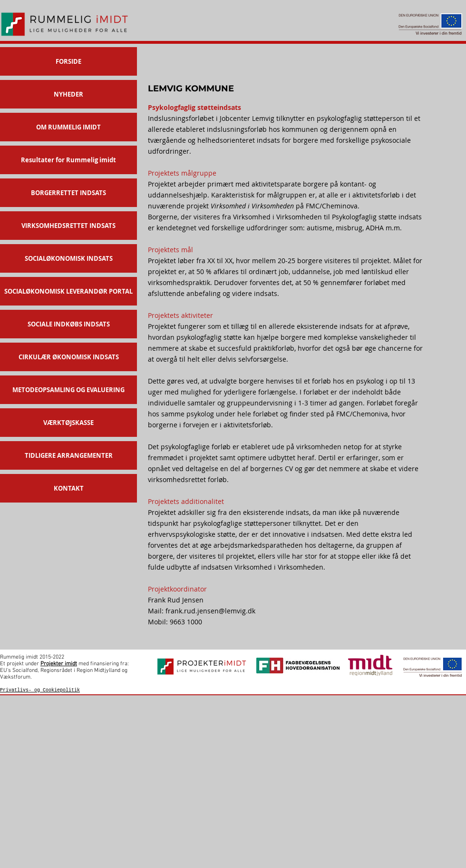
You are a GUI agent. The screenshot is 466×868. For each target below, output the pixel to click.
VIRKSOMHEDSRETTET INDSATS (68, 226)
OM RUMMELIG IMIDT (68, 127)
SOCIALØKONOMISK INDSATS (69, 258)
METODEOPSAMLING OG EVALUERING (68, 390)
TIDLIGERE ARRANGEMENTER (69, 455)
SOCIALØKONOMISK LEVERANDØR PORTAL (68, 291)
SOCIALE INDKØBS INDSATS (69, 324)
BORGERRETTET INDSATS (68, 193)
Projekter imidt (59, 664)
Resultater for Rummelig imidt (68, 160)
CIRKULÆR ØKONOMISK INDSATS (69, 357)
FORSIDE (68, 61)
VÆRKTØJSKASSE (68, 423)
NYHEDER (68, 94)
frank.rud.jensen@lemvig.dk (210, 611)
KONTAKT (69, 488)
